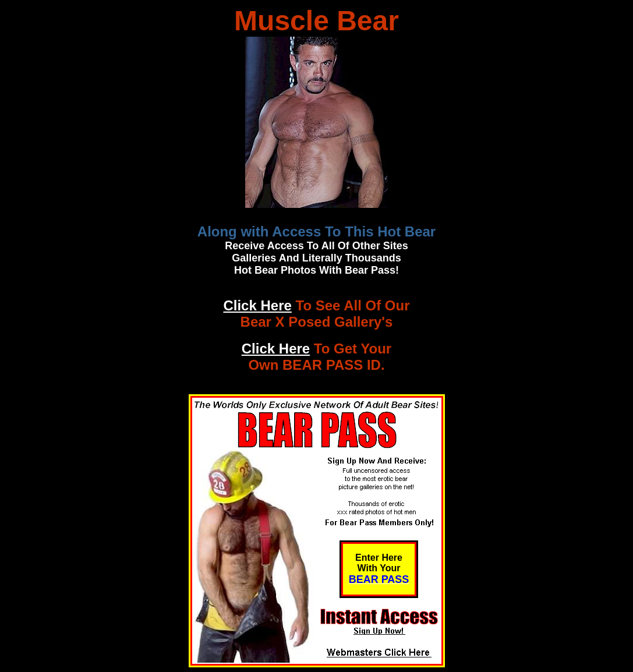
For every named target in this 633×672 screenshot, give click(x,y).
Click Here (257, 305)
